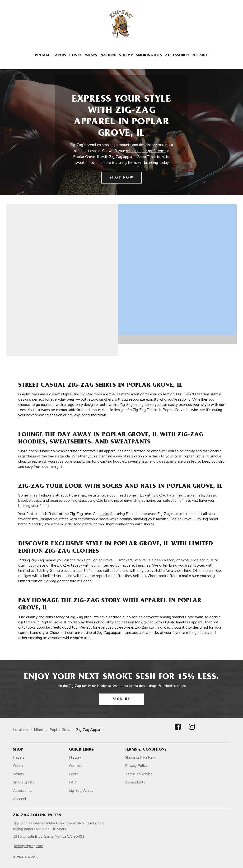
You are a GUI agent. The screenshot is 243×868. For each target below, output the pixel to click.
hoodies (120, 461)
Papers (60, 56)
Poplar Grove (60, 730)
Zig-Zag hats (164, 495)
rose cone (64, 461)
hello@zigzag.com (29, 846)
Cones (75, 56)
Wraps (91, 56)
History (75, 757)
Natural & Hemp (117, 56)
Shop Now (121, 178)
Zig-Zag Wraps (81, 791)
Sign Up (121, 699)
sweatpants (166, 461)
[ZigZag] (121, 24)
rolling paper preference (146, 151)
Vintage (42, 56)
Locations (21, 730)
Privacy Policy (136, 766)
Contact (76, 766)
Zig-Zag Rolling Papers (37, 815)
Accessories (177, 56)
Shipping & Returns (140, 757)
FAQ (73, 782)
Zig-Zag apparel (122, 157)
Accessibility (135, 782)
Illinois (39, 730)
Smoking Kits (149, 56)
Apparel (200, 56)
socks (104, 514)
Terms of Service (139, 774)
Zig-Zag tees (91, 394)
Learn (74, 774)
